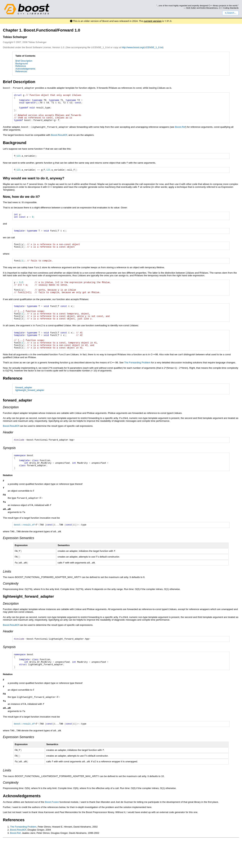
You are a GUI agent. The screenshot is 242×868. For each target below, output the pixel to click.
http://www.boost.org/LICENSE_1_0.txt (142, 47)
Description (11, 425)
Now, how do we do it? (21, 203)
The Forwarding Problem (137, 381)
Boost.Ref (180, 133)
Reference (21, 66)
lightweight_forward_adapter (30, 408)
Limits (7, 594)
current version (153, 21)
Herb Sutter (191, 8)
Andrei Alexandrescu (209, 8)
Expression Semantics (18, 561)
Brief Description (24, 61)
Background (22, 64)
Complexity (11, 606)
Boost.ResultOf (59, 141)
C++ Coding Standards (229, 8)
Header (8, 450)
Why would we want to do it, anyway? (34, 184)
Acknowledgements (25, 69)
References (21, 71)
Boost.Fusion (52, 829)
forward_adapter (24, 406)
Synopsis (9, 467)
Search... (230, 13)
